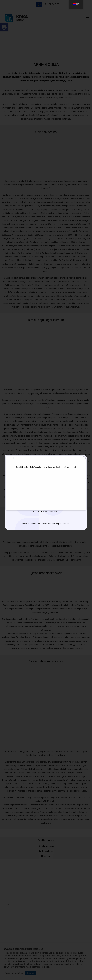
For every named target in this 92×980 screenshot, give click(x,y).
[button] (4, 27)
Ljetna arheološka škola (46, 574)
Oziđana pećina (46, 133)
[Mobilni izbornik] (88, 16)
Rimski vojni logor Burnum (46, 321)
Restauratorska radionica (46, 662)
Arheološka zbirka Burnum (46, 514)
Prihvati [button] (30, 973)
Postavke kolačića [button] (14, 973)
